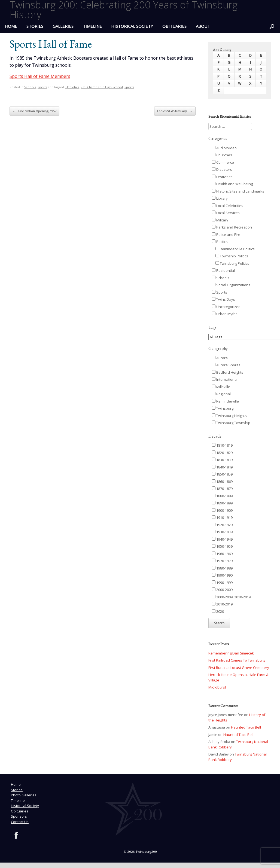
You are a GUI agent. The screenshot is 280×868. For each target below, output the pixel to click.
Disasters (222, 169)
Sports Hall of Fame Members (40, 76)
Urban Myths (225, 314)
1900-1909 (222, 510)
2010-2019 (222, 604)
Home (16, 784)
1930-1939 (222, 532)
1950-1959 (222, 546)
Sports (42, 87)
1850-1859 (222, 474)
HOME (11, 26)
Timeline (92, 26)
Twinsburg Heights (229, 416)
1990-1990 (222, 575)
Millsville (221, 387)
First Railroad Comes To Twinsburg (237, 660)
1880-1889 (222, 496)
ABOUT (203, 26)
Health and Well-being (232, 184)
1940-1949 (222, 539)
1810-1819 (222, 445)
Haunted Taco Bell (246, 727)
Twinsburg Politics (232, 263)
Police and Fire (226, 234)
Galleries (63, 26)
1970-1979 (222, 561)
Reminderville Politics (235, 249)
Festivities (222, 177)
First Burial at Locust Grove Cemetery (239, 668)
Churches (222, 155)
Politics (220, 242)
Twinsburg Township (231, 423)
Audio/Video (224, 148)
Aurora (220, 358)
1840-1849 (222, 467)
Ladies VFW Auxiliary (175, 111)
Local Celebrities (228, 206)
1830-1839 (222, 460)
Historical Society (132, 26)
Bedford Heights (228, 372)
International (225, 379)
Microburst (217, 687)
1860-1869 (222, 482)
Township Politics (232, 256)
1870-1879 (222, 489)
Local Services (226, 213)
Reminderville (225, 401)
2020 (218, 611)
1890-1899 (222, 503)
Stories (35, 26)
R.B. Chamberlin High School (102, 87)
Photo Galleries (24, 795)
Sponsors (19, 816)
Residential (223, 270)
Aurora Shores (226, 365)
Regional (221, 394)
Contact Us (20, 822)
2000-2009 (222, 590)
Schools (30, 87)
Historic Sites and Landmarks (238, 191)
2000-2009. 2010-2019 (231, 597)
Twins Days (223, 299)
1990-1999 (222, 583)
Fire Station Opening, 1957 (34, 111)
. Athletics (72, 87)
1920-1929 (222, 525)
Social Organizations (231, 285)
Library (220, 198)
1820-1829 (222, 453)
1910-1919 (222, 517)
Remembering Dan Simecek (231, 653)
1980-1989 (222, 568)
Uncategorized (226, 307)
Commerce (223, 162)
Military (220, 220)
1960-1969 (222, 554)
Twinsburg (223, 408)
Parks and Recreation (232, 227)
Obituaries (174, 26)
